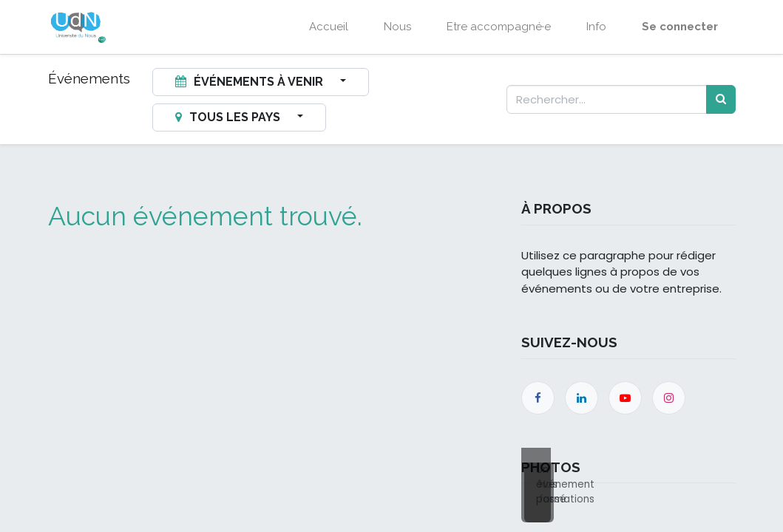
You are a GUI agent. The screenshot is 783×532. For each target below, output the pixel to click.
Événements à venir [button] (251, 82)
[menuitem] (329, 27)
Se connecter (680, 27)
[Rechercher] (721, 99)
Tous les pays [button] (229, 117)
